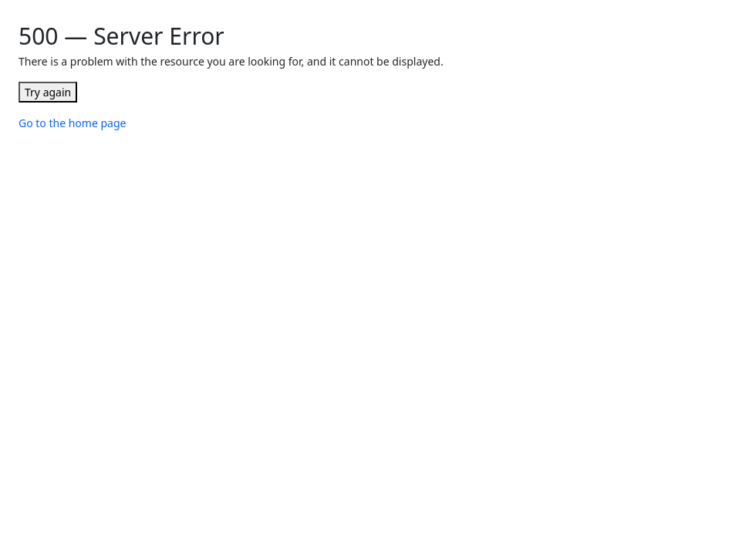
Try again (48, 92)
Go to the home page (72, 123)
